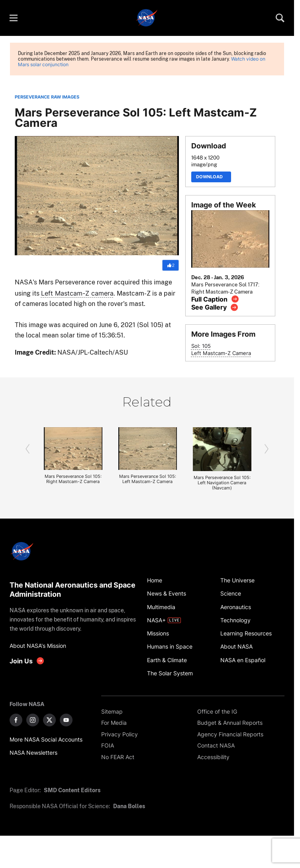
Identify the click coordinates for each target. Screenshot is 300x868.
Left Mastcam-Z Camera (221, 353)
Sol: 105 (201, 346)
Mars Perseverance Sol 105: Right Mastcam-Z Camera (73, 479)
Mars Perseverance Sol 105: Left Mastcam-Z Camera (148, 479)
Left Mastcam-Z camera (77, 293)
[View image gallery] (215, 307)
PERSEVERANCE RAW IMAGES (47, 97)
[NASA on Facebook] (16, 720)
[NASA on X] (49, 720)
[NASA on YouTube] (66, 720)
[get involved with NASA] (27, 661)
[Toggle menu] (13, 18)
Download (211, 177)
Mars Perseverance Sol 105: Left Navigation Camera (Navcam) (222, 483)
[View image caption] (215, 299)
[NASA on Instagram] (33, 720)
